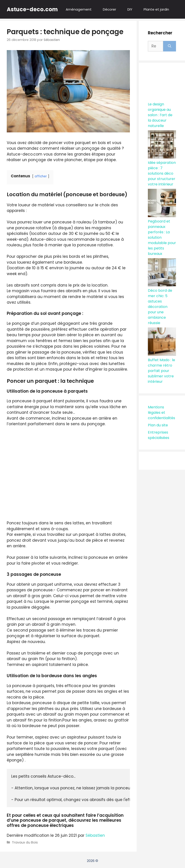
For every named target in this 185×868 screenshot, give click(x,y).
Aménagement (79, 9)
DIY (130, 9)
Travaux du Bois (25, 842)
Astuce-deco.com (32, 9)
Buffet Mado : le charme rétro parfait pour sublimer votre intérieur (161, 371)
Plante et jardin (156, 9)
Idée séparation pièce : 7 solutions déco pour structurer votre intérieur (162, 173)
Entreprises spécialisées (159, 435)
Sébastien (95, 835)
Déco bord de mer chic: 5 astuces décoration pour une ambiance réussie (160, 307)
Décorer (109, 9)
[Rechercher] (170, 46)
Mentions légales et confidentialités (161, 413)
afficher (41, 176)
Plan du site (158, 425)
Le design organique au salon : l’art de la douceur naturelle (160, 115)
